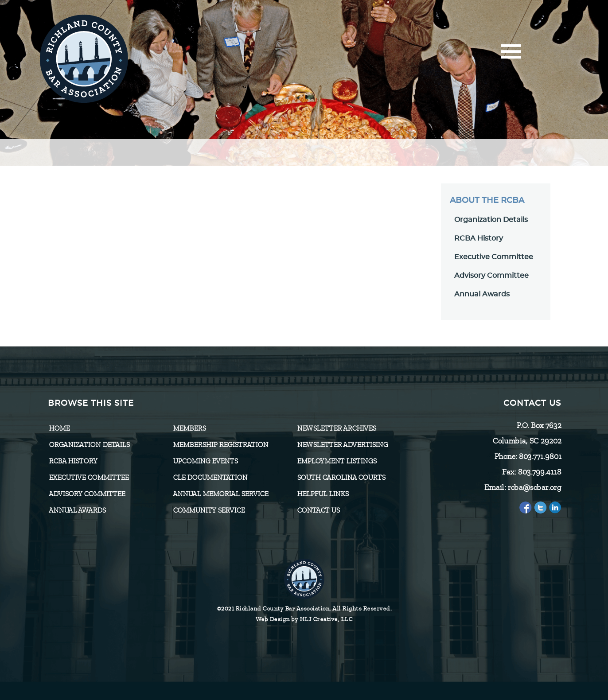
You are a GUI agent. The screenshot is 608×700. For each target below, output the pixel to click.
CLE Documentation (210, 478)
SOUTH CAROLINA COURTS (341, 478)
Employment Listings (337, 461)
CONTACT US (318, 510)
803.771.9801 (540, 456)
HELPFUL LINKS (323, 494)
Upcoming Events (205, 461)
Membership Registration (220, 445)
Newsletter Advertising (342, 445)
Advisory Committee (491, 276)
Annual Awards (482, 294)
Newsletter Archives (336, 428)
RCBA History (479, 238)
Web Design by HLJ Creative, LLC (304, 619)
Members (189, 428)
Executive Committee (494, 257)
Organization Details (491, 220)
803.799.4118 (539, 472)
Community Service (209, 510)
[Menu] (511, 54)
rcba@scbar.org (534, 487)
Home (59, 428)
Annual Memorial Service (220, 494)
